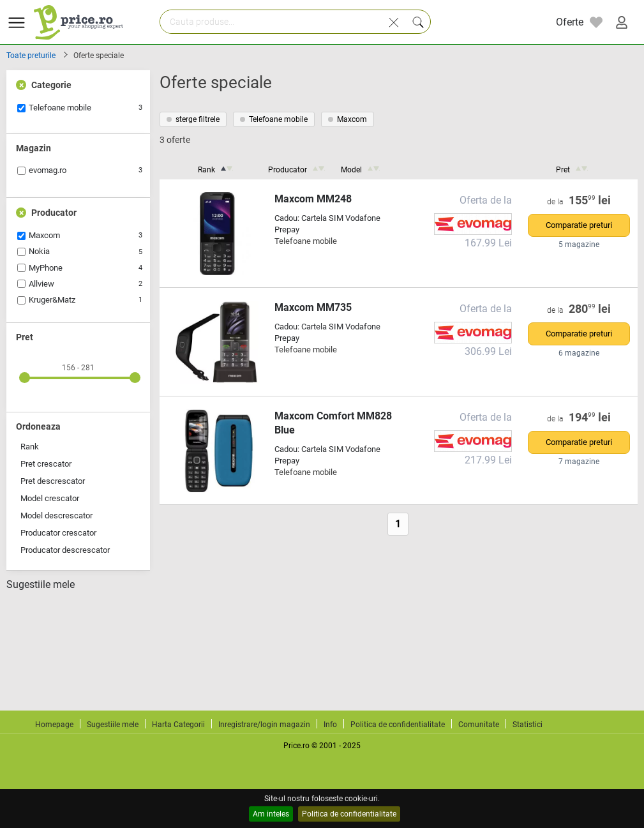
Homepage (54, 725)
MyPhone (46, 268)
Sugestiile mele (41, 585)
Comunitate (479, 725)
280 (590, 309)
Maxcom (44, 235)
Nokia (39, 251)
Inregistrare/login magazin (264, 725)
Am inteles (271, 814)
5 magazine (579, 245)
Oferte (570, 22)
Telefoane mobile (60, 108)
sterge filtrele (193, 119)
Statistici (528, 725)
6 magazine (579, 353)
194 (590, 418)
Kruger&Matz (52, 300)
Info (330, 725)
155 (590, 200)
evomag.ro (48, 170)
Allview (41, 284)
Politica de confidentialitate (349, 814)
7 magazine (579, 462)
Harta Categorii (178, 725)
